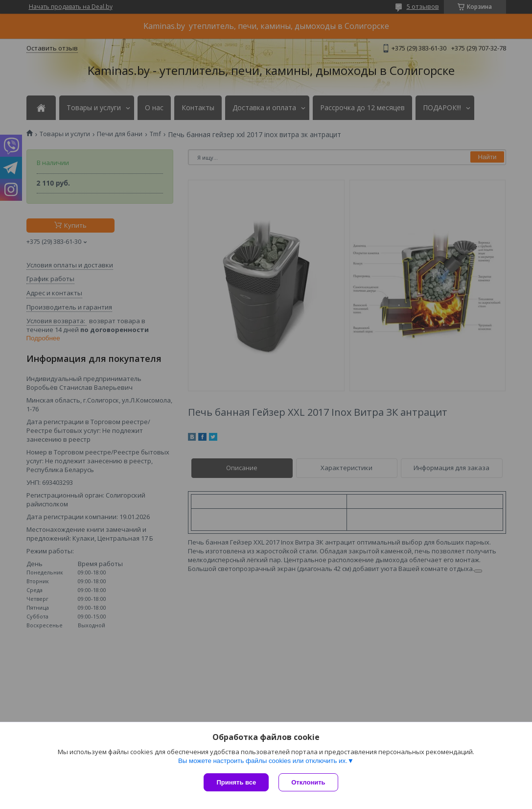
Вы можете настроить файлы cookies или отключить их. (263, 761)
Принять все (236, 782)
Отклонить (308, 782)
